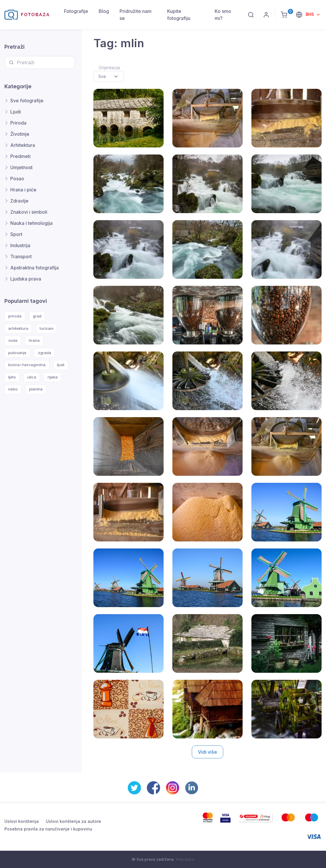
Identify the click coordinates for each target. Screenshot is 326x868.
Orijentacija (109, 68)
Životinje (20, 134)
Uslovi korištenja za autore (73, 821)
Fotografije (76, 11)
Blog (104, 11)
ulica (32, 377)
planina (36, 389)
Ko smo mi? (223, 15)
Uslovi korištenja (22, 821)
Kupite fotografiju (179, 15)
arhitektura (18, 328)
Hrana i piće (23, 190)
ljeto (12, 377)
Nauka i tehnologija (31, 223)
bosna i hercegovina (27, 365)
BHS (310, 14)
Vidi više (207, 752)
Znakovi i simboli (29, 212)
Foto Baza (185, 859)
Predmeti (20, 156)
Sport (16, 234)
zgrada (44, 353)
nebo (13, 389)
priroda (15, 316)
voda (13, 340)
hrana (34, 340)
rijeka (53, 377)
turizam (47, 328)
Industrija (20, 245)
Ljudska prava (26, 279)
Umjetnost (21, 167)
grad (37, 316)
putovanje (17, 353)
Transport (21, 257)
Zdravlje (19, 201)
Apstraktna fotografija (35, 268)
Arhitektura (23, 145)
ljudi (61, 365)
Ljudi (16, 112)
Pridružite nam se (136, 15)
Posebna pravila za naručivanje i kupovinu (48, 829)
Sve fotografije (27, 101)
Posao (17, 179)
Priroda (18, 123)
